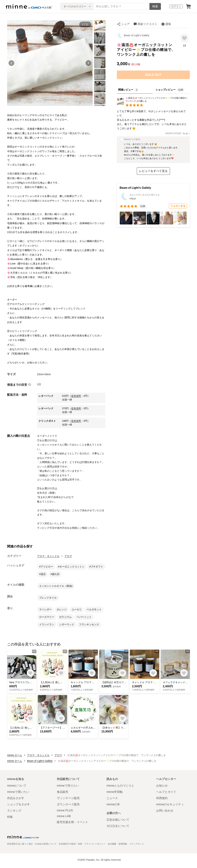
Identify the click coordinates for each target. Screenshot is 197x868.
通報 (168, 24)
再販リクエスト (147, 24)
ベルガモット (94, 609)
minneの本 (113, 804)
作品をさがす (16, 798)
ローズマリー (47, 617)
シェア (125, 24)
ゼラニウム (65, 617)
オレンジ (62, 609)
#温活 (42, 574)
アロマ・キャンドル (48, 556)
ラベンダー (45, 609)
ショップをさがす (19, 804)
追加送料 (76, 396)
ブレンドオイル (48, 598)
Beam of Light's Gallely (137, 35)
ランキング (14, 811)
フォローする (178, 206)
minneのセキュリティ (170, 804)
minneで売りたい (68, 786)
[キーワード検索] (121, 6)
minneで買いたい (18, 792)
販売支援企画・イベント (72, 822)
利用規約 (162, 798)
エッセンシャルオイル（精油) (56, 586)
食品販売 (63, 792)
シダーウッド (67, 624)
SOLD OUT (153, 75)
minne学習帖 (115, 792)
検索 (155, 6)
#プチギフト (96, 567)
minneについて (17, 786)
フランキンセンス (89, 624)
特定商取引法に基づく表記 (20, 844)
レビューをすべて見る (153, 171)
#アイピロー (46, 567)
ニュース (112, 798)
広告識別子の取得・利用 (70, 844)
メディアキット (137, 844)
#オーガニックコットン (71, 567)
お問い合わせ (165, 811)
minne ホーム (15, 755)
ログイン (176, 6)
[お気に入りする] (184, 38)
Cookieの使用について (46, 844)
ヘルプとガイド (166, 792)
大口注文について (118, 826)
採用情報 (123, 844)
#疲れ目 (55, 574)
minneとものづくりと (120, 786)
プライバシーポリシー (95, 844)
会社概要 (112, 844)
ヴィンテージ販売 (68, 798)
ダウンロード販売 (68, 804)
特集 (10, 817)
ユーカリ (77, 609)
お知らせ (162, 786)
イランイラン (47, 624)
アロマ (68, 556)
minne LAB (64, 816)
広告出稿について (118, 820)
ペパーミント (84, 617)
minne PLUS (65, 810)
